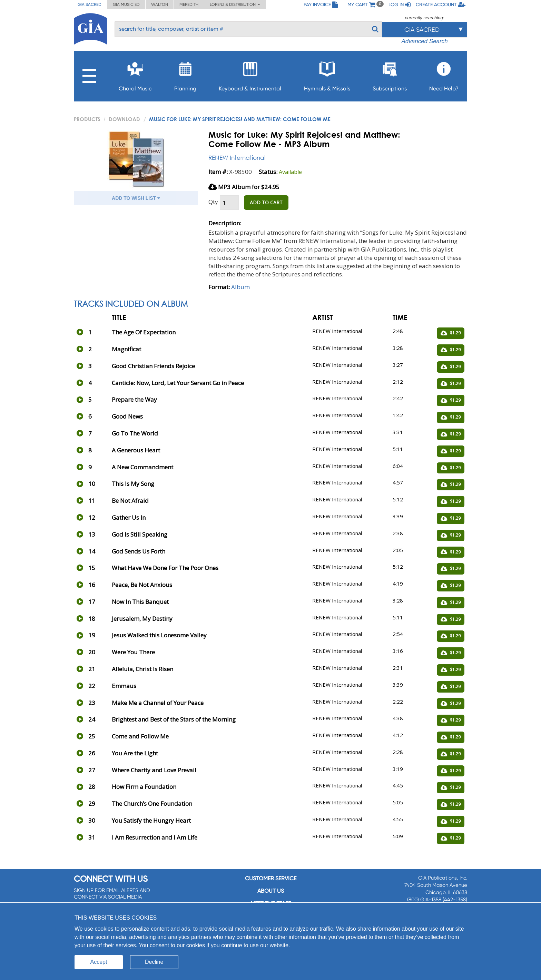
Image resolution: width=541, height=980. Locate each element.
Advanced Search (424, 41)
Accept (99, 962)
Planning (185, 74)
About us (271, 891)
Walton (160, 4)
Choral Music (135, 74)
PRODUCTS (87, 119)
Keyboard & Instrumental (250, 74)
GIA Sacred (90, 4)
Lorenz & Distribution (235, 4)
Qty (213, 202)
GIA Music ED (126, 4)
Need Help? (444, 74)
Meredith (189, 4)
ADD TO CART (266, 202)
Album (240, 287)
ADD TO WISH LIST (136, 198)
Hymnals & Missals (327, 74)
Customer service (271, 878)
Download (124, 119)
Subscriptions (390, 74)
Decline (154, 962)
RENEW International (237, 158)
